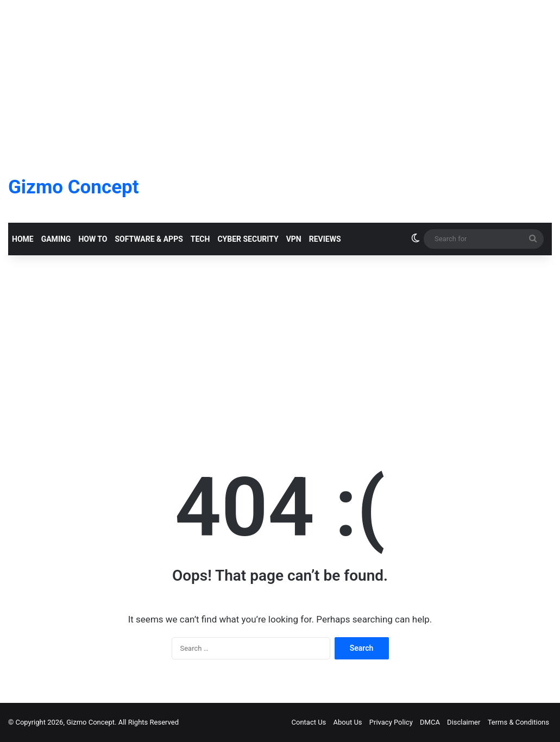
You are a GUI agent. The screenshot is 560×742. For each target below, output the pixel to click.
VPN (294, 239)
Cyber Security (248, 239)
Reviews (325, 239)
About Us (348, 722)
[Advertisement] (280, 76)
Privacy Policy (391, 722)
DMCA (430, 722)
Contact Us (309, 722)
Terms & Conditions (518, 722)
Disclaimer (464, 722)
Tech (200, 239)
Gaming (56, 239)
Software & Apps (149, 239)
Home (23, 239)
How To (93, 239)
